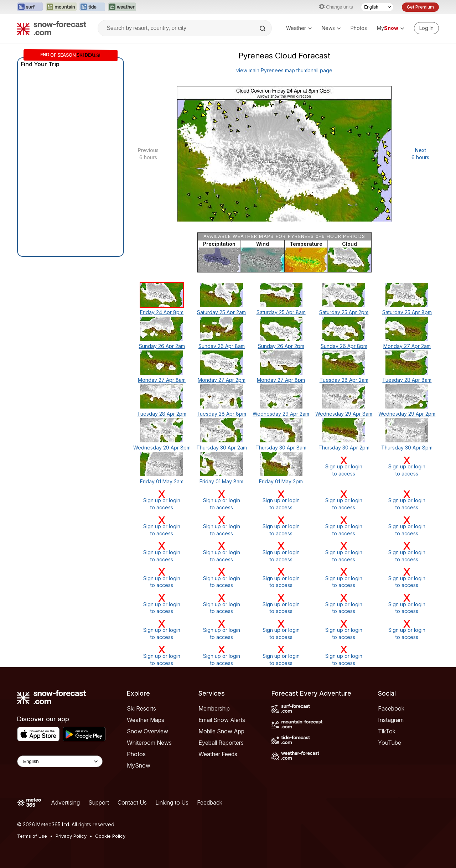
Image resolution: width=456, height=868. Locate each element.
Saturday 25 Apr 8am (281, 312)
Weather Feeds (218, 754)
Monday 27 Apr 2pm (222, 380)
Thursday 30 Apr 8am (281, 448)
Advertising (65, 802)
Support (99, 802)
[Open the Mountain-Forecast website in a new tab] (61, 7)
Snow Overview (147, 731)
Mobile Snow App (221, 731)
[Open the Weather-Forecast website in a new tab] (122, 7)
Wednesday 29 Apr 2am (281, 414)
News (331, 28)
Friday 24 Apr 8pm (162, 312)
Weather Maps (146, 720)
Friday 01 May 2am (162, 481)
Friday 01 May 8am (221, 481)
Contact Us (132, 802)
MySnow (139, 765)
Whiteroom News (149, 743)
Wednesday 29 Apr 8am (344, 414)
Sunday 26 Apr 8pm (344, 346)
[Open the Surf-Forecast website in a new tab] (30, 7)
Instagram (391, 720)
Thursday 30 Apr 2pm (344, 448)
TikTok (387, 731)
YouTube (390, 743)
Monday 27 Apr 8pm (281, 380)
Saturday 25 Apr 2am (221, 312)
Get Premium (420, 7)
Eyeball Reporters (221, 743)
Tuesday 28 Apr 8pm (221, 414)
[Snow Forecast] (52, 28)
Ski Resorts (141, 708)
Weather (299, 28)
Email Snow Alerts (222, 720)
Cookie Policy (110, 836)
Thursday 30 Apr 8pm (407, 448)
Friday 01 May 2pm (281, 481)
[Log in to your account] (426, 28)
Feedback (210, 802)
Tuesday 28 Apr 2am (344, 380)
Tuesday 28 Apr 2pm (162, 414)
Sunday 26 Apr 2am (162, 346)
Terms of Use (32, 836)
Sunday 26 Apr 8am (222, 346)
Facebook (391, 708)
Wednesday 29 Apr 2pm (407, 414)
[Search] (263, 28)
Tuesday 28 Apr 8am (407, 380)
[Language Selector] (377, 7)
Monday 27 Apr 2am (407, 346)
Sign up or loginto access (344, 466)
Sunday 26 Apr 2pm (281, 346)
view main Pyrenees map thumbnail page (284, 70)
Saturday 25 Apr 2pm (344, 312)
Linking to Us (172, 802)
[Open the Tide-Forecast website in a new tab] (92, 7)
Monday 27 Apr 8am (162, 380)
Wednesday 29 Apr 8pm (162, 448)
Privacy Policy (71, 836)
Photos (359, 28)
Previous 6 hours (148, 154)
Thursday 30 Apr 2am (222, 448)
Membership (214, 708)
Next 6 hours (420, 154)
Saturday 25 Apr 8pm (407, 312)
